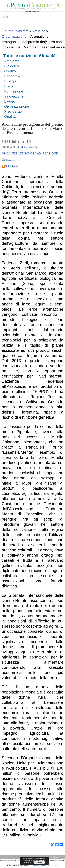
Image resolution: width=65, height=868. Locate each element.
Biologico (12, 67)
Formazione (14, 92)
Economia (12, 77)
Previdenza (13, 112)
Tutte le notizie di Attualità (29, 56)
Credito (10, 72)
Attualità (28, 147)
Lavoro (10, 102)
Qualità (10, 117)
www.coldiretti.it (54, 858)
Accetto (39, 862)
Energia (10, 82)
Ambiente (12, 62)
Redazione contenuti (52, 866)
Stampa (10, 161)
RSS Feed (11, 167)
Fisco (8, 87)
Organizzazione (17, 107)
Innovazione (14, 97)
